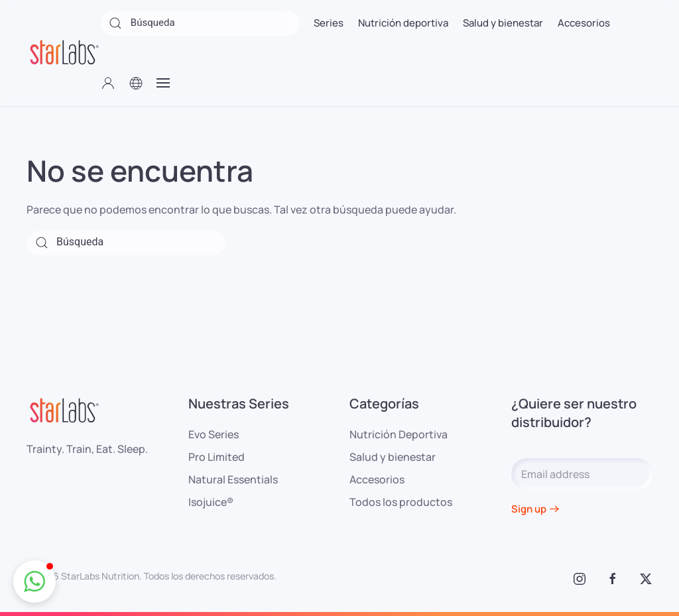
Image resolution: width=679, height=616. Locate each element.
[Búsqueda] (200, 24)
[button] (108, 83)
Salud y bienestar (393, 457)
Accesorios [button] (584, 23)
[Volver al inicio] (64, 53)
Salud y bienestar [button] (503, 23)
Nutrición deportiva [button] (403, 23)
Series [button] (329, 23)
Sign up (529, 509)
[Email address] (582, 474)
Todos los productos (401, 502)
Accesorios (377, 479)
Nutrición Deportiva (399, 434)
